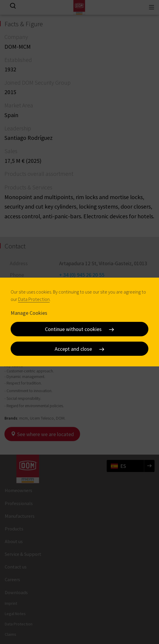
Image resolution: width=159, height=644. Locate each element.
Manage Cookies (29, 313)
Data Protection (34, 299)
